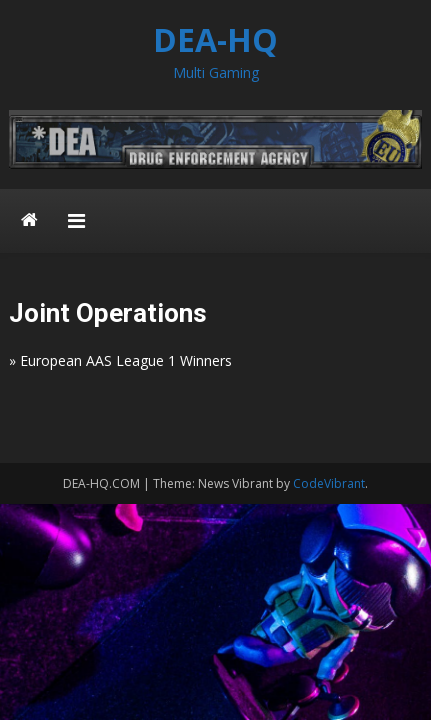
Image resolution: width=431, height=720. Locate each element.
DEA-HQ (215, 39)
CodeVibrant (329, 483)
